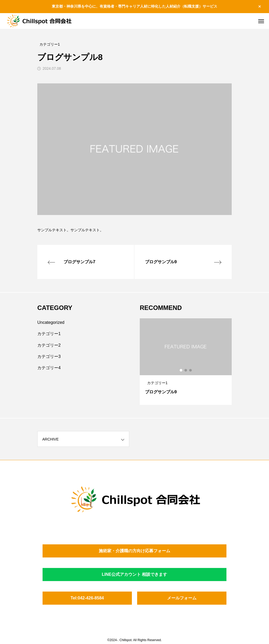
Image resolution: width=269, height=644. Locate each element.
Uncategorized (51, 322)
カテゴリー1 (49, 334)
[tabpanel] (186, 362)
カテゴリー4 (49, 368)
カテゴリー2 (49, 345)
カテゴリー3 (49, 356)
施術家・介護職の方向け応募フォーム (134, 551)
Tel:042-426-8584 (87, 598)
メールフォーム (182, 598)
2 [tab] (186, 370)
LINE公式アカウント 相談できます (135, 574)
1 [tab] (181, 370)
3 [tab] (191, 370)
